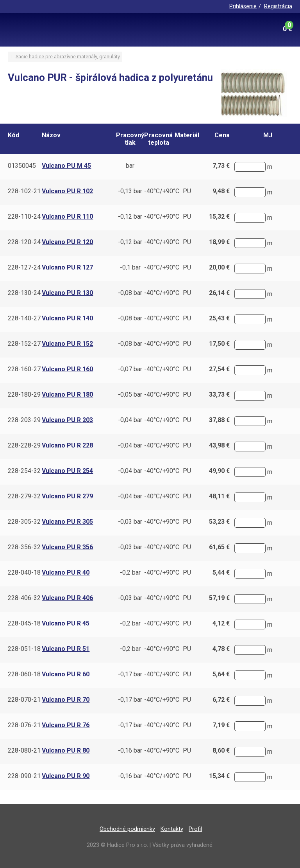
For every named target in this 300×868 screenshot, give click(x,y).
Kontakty (172, 829)
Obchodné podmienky (127, 829)
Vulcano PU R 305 (67, 522)
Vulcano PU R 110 (67, 217)
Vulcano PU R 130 (67, 293)
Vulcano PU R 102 (67, 191)
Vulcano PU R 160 (67, 369)
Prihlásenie (243, 6)
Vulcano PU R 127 (67, 267)
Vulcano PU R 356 (67, 547)
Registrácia (278, 6)
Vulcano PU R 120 (67, 242)
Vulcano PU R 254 (67, 471)
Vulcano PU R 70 (66, 700)
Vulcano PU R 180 (67, 394)
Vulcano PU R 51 (66, 649)
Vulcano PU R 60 (66, 674)
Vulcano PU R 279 (67, 496)
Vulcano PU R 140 (67, 318)
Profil (195, 829)
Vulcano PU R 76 (66, 725)
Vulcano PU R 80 (66, 750)
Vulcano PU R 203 (67, 420)
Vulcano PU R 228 (67, 445)
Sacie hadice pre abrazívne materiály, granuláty (68, 57)
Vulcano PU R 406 (67, 598)
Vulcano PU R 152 (67, 344)
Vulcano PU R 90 (66, 776)
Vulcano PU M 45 (66, 166)
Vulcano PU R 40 (66, 572)
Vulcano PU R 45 (66, 623)
